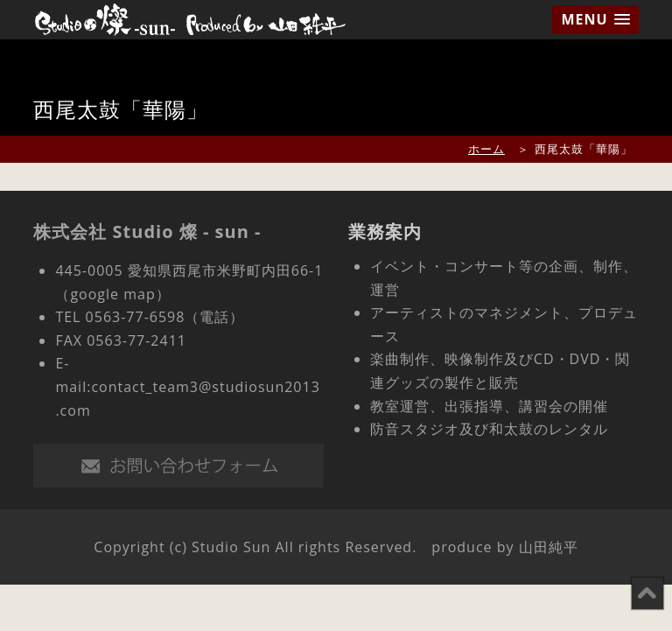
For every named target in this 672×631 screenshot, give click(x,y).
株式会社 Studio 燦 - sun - (147, 231)
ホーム (486, 149)
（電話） (214, 317)
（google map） (112, 294)
